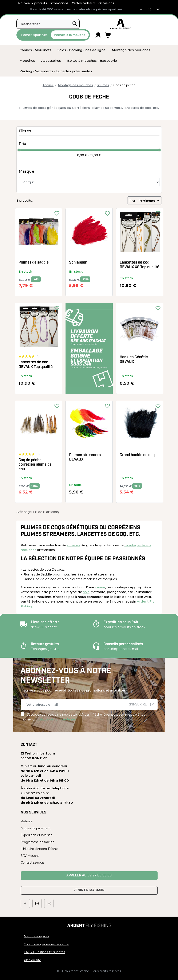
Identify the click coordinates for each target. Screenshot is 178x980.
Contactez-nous (32, 862)
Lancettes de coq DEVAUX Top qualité (36, 365)
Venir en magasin (89, 890)
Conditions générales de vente (46, 944)
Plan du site (32, 960)
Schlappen (78, 263)
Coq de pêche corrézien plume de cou (35, 465)
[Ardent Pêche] (121, 24)
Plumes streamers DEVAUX (85, 457)
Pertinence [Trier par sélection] (149, 201)
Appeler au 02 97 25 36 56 (89, 876)
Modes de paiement (36, 828)
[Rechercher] (48, 24)
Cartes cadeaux (83, 3)
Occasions (106, 3)
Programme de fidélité (37, 842)
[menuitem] (35, 50)
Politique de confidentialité (55, 719)
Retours (27, 821)
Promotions (59, 3)
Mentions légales (36, 936)
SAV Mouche (30, 856)
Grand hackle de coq (137, 455)
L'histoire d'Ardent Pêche (39, 849)
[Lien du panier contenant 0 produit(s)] (108, 35)
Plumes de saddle (34, 263)
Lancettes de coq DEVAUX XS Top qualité (139, 265)
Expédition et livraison (37, 835)
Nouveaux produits (33, 3)
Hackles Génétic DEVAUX (134, 360)
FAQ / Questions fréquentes (44, 952)
